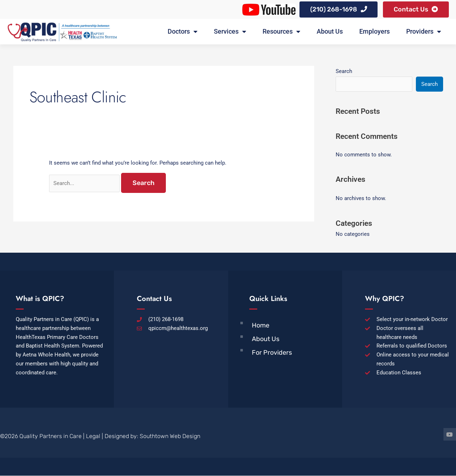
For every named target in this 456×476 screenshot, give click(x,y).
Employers (375, 32)
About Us (330, 32)
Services (230, 32)
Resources (281, 32)
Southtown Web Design (170, 437)
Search (344, 72)
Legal (93, 437)
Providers (424, 32)
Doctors (183, 32)
